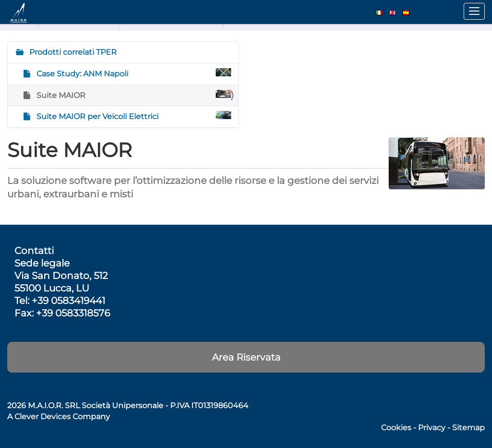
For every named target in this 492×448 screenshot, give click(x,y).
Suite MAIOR (133, 95)
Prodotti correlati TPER (72, 52)
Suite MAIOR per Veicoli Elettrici (133, 116)
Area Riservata (246, 357)
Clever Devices (43, 417)
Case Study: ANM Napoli (133, 73)
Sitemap (468, 428)
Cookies (396, 428)
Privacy (432, 428)
